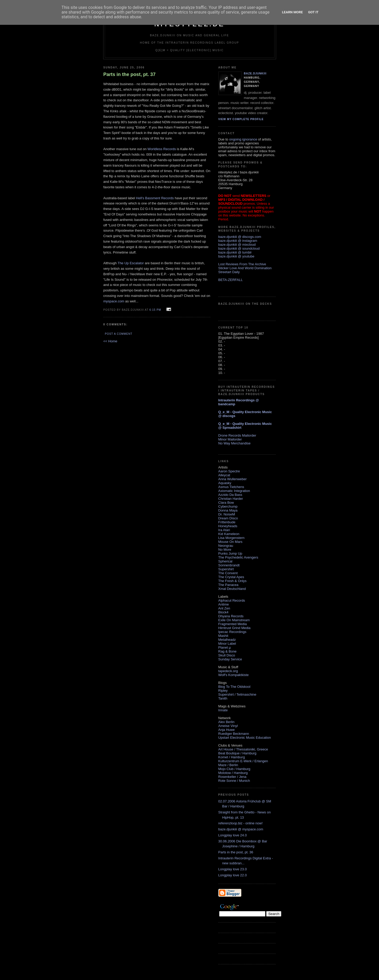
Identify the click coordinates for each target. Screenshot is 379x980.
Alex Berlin (226, 722)
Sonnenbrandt (229, 565)
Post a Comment (119, 334)
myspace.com (114, 301)
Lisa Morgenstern (231, 538)
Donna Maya (228, 510)
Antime (224, 604)
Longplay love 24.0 (233, 835)
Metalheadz (227, 640)
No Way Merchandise (235, 443)
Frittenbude (227, 522)
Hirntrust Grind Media (235, 628)
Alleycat (224, 475)
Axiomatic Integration (234, 491)
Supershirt (226, 569)
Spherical (225, 561)
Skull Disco (227, 655)
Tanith (223, 698)
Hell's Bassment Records (155, 198)
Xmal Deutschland (232, 589)
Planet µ (225, 647)
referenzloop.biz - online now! (241, 823)
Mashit (223, 636)
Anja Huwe (227, 730)
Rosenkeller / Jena (232, 777)
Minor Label (227, 644)
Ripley (223, 691)
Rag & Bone (228, 651)
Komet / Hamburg (232, 757)
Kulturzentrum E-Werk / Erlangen (243, 761)
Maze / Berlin (228, 765)
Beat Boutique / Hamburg (237, 753)
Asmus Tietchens (231, 487)
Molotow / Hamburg (233, 773)
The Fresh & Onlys (232, 581)
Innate (223, 710)
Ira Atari (224, 530)
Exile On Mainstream (234, 620)
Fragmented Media (233, 624)
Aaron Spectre (229, 471)
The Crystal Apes (231, 577)
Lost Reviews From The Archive (242, 264)
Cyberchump (228, 506)
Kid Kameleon (229, 534)
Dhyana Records (231, 616)
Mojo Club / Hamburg (234, 769)
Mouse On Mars (230, 542)
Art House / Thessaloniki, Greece (243, 749)
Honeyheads (228, 526)
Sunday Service (230, 659)
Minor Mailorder (230, 439)
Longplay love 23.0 (233, 869)
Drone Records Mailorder (237, 435)
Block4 (223, 612)
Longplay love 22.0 (233, 875)
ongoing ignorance (243, 139)
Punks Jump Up (230, 553)
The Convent (228, 573)
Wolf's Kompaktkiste (234, 675)
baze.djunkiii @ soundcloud (239, 248)
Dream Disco (228, 518)
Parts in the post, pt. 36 (236, 852)
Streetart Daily (229, 272)
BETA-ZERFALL (231, 280)
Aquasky (225, 483)
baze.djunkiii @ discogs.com (240, 237)
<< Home (110, 341)
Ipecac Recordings (232, 632)
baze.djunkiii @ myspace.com (241, 829)
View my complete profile (241, 119)
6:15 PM (155, 310)
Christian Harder (231, 499)
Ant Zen (224, 608)
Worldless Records (162, 149)
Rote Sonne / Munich (234, 781)
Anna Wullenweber (233, 479)
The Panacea (228, 585)
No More (225, 550)
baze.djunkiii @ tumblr (235, 252)
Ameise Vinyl (228, 726)
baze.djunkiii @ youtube (236, 256)
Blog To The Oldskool (234, 687)
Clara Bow (226, 503)
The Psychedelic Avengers (238, 557)
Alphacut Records (232, 600)
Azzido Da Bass (230, 495)
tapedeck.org (228, 671)
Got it (313, 12)
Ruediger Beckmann (234, 734)
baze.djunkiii (255, 74)
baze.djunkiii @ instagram (238, 241)
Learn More (293, 12)
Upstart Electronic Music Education (245, 738)
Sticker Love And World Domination (245, 268)
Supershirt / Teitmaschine (237, 694)
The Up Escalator (131, 263)
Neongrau (226, 546)
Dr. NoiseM (227, 514)
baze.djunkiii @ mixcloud (237, 245)
